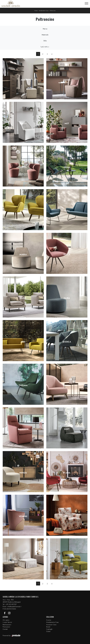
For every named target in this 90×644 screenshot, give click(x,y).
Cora (23, 211)
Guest (23, 123)
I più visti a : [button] (45, 47)
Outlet (48, 631)
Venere (23, 516)
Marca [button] (45, 29)
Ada (23, 342)
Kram (67, 167)
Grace (23, 560)
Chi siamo (6, 620)
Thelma (23, 385)
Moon (67, 516)
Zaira (67, 298)
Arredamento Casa (44, 11)
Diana (67, 80)
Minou (23, 473)
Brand (48, 627)
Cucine (49, 620)
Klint (23, 298)
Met (67, 123)
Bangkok (23, 429)
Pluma (67, 473)
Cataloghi (49, 629)
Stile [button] (45, 41)
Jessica (67, 342)
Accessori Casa (51, 625)
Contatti (5, 629)
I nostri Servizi (7, 622)
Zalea (23, 167)
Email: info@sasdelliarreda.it (12, 607)
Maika (23, 255)
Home (36, 11)
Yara (67, 211)
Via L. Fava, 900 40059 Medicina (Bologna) (12, 601)
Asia (23, 80)
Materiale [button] (45, 35)
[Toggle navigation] (86, 4)
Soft (67, 429)
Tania (67, 385)
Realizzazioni (7, 625)
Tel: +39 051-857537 (10, 604)
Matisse (67, 560)
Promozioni (6, 627)
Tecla (67, 255)
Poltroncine (53, 11)
